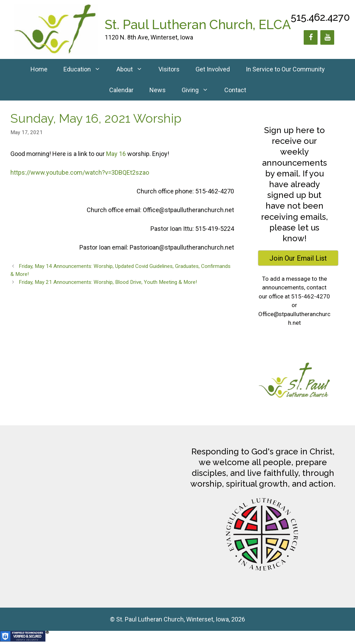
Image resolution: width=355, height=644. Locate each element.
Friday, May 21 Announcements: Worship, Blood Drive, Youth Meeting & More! (108, 282)
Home (39, 69)
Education (86, 69)
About (133, 69)
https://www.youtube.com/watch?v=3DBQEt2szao (80, 172)
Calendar (121, 90)
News (158, 90)
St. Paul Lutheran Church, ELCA (198, 25)
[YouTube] (327, 37)
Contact (235, 90)
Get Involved (213, 69)
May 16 (116, 154)
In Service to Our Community (285, 69)
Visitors (169, 69)
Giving (199, 90)
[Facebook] (311, 37)
